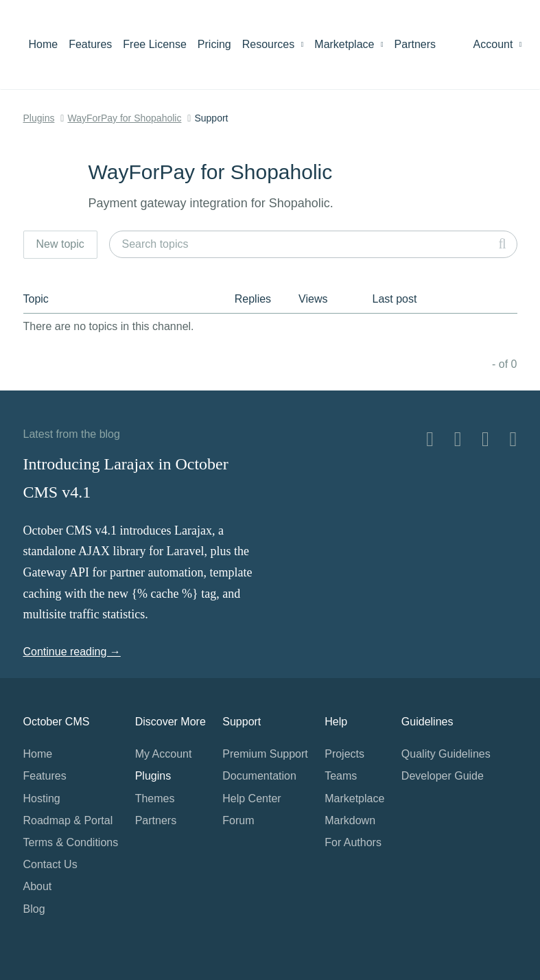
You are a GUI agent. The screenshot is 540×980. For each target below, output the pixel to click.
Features (90, 44)
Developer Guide (443, 776)
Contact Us (50, 864)
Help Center (251, 798)
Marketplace (349, 44)
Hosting (42, 798)
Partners (415, 44)
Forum (238, 820)
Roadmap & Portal (68, 820)
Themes (155, 798)
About (38, 886)
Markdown (350, 820)
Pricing (214, 44)
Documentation (259, 776)
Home (44, 44)
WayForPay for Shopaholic (124, 118)
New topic (60, 244)
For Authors (353, 842)
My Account (164, 754)
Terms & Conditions (71, 842)
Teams (341, 776)
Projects (344, 754)
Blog (34, 909)
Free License (155, 44)
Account (498, 44)
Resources (273, 44)
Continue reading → (72, 652)
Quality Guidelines (446, 754)
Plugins (39, 118)
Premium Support (265, 754)
